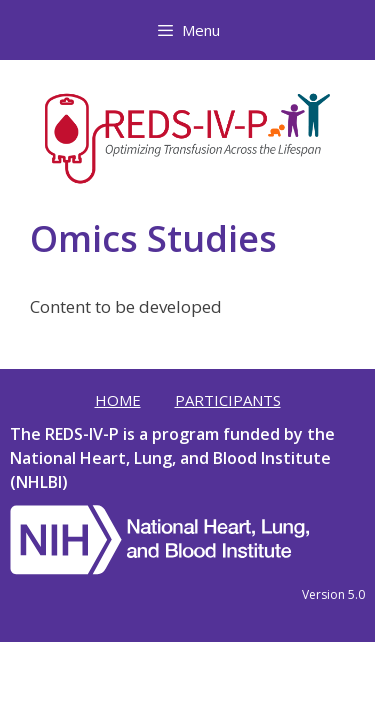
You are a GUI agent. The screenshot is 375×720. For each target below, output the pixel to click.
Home (118, 400)
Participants (228, 400)
